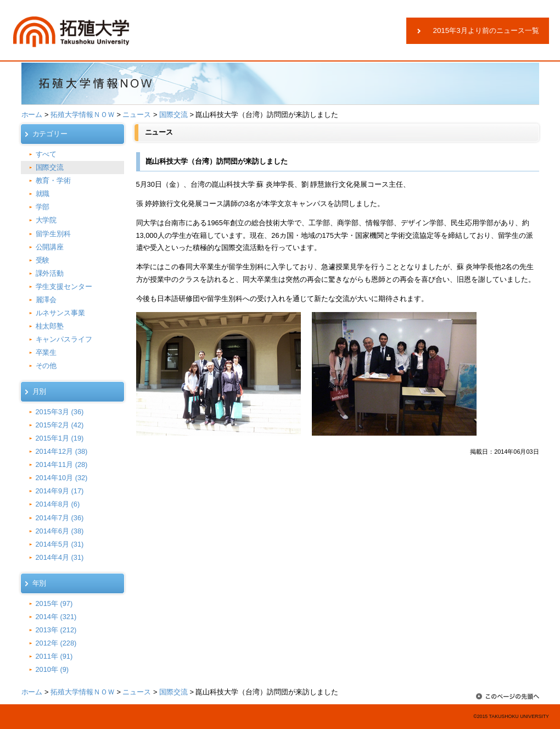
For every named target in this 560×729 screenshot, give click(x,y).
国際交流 (173, 115)
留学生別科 (54, 234)
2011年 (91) (54, 656)
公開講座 (50, 247)
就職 (43, 194)
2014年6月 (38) (60, 531)
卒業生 (46, 352)
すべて (46, 154)
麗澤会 (46, 300)
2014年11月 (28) (62, 464)
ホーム (32, 115)
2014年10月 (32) (62, 478)
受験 (43, 260)
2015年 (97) (54, 603)
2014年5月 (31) (60, 544)
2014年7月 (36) (60, 518)
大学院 (46, 220)
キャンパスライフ (64, 339)
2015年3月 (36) (60, 412)
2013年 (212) (56, 630)
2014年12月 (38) (62, 451)
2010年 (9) (52, 669)
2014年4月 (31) (60, 557)
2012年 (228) (56, 643)
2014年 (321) (56, 617)
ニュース (137, 115)
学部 (43, 207)
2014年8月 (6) (58, 504)
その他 (46, 366)
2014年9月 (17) (60, 491)
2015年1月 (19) (60, 438)
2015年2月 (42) (60, 425)
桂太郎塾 (50, 326)
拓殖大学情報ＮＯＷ (83, 115)
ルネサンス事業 (61, 313)
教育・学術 (54, 180)
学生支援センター (64, 286)
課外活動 (50, 273)
